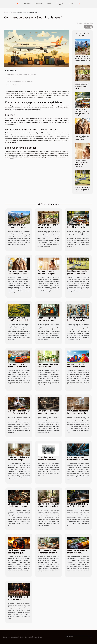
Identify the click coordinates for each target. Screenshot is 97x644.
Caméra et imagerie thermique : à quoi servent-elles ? (16, 553)
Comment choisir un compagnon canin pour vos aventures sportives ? (82, 59)
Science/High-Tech (60, 4)
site (29, 108)
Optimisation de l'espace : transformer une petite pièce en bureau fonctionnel (78, 414)
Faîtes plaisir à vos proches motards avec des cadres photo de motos (47, 461)
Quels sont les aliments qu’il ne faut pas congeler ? (77, 553)
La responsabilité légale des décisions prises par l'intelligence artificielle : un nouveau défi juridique (19, 507)
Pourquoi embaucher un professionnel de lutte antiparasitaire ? (77, 506)
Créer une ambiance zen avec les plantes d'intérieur (48, 367)
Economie (27, 4)
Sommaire (12, 71)
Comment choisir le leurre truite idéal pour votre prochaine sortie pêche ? (82, 112)
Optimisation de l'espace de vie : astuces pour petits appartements (18, 460)
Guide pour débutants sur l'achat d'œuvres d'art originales (78, 320)
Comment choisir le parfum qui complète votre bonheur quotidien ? (82, 163)
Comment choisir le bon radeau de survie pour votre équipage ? (18, 367)
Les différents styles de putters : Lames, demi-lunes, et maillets (82, 189)
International (39, 4)
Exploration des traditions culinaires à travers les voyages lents (19, 413)
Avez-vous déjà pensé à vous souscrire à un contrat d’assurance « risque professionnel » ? (18, 600)
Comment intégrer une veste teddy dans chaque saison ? (82, 138)
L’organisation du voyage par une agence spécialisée (21, 74)
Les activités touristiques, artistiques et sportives (19, 81)
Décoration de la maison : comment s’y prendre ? (48, 551)
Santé (49, 4)
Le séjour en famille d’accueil (14, 85)
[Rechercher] (77, 637)
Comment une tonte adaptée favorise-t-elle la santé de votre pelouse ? (18, 320)
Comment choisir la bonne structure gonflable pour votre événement (78, 367)
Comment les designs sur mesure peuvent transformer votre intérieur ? (82, 86)
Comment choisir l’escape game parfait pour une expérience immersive (48, 413)
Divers (71, 4)
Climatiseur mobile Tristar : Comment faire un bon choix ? (48, 506)
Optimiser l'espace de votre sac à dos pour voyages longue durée (47, 320)
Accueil (6, 12)
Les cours (9, 78)
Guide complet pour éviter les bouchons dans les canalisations (78, 460)
